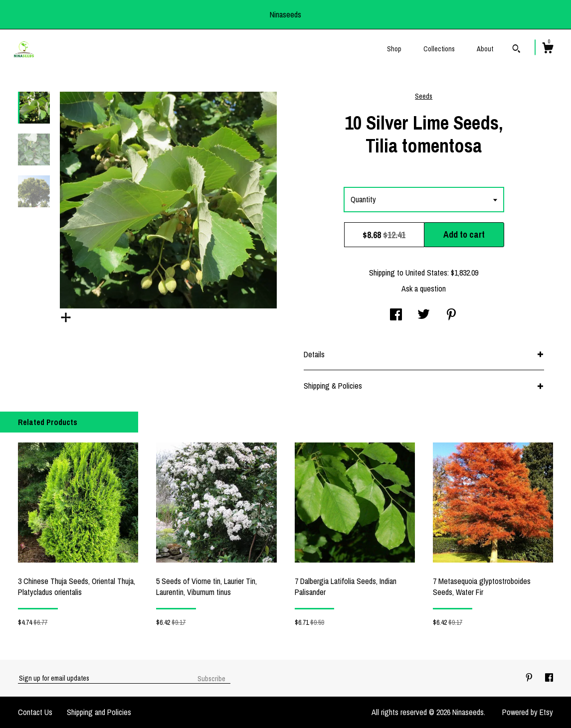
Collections (439, 49)
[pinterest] (530, 678)
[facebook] (549, 678)
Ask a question (424, 289)
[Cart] (548, 49)
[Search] (516, 50)
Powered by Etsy (528, 712)
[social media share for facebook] (396, 315)
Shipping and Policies (99, 712)
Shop (394, 49)
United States (426, 273)
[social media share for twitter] (424, 315)
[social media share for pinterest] (451, 315)
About (485, 49)
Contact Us (35, 712)
